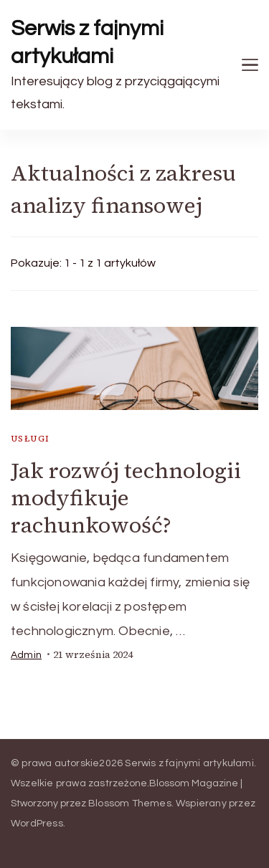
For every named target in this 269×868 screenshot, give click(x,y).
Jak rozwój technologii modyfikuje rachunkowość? (126, 498)
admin (26, 655)
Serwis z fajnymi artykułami (88, 42)
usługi (30, 439)
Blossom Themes (130, 803)
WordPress (37, 824)
